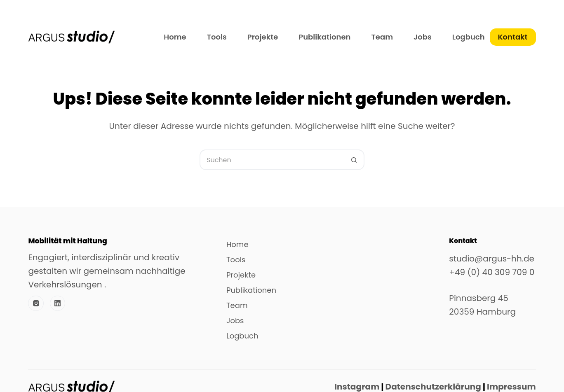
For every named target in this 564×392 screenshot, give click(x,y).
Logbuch (469, 37)
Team (382, 37)
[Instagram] (36, 303)
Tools (217, 37)
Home (175, 37)
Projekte (263, 37)
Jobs (423, 37)
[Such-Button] (354, 160)
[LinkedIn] (58, 303)
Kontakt (513, 37)
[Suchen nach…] (272, 160)
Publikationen (324, 37)
